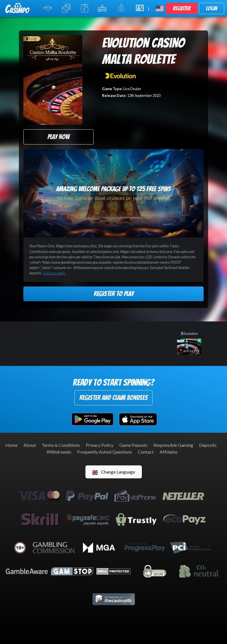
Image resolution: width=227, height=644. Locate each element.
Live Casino (85, 8)
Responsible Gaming (173, 445)
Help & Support (142, 8)
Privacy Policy (100, 445)
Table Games (68, 8)
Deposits (208, 445)
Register (182, 8)
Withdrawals (59, 452)
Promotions (123, 8)
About (30, 445)
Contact (146, 452)
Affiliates (169, 452)
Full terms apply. (54, 273)
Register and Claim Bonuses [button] (114, 398)
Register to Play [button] (114, 294)
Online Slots (49, 8)
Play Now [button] (58, 137)
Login (211, 8)
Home (11, 445)
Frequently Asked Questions (105, 452)
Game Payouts (133, 445)
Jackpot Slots (104, 8)
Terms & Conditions (61, 445)
